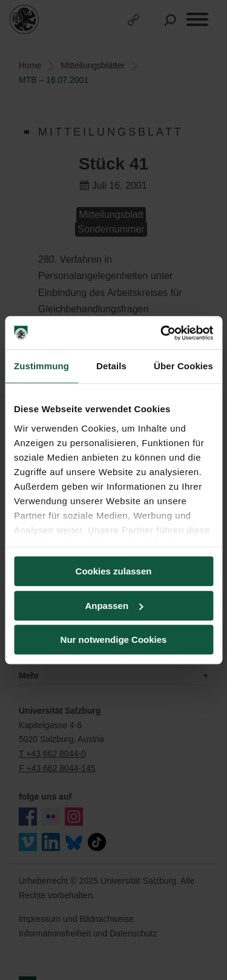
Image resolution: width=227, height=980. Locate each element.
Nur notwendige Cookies (114, 640)
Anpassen (114, 606)
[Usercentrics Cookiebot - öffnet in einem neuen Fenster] (162, 333)
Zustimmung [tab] (41, 366)
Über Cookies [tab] (183, 366)
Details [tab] (111, 366)
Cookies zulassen (114, 571)
